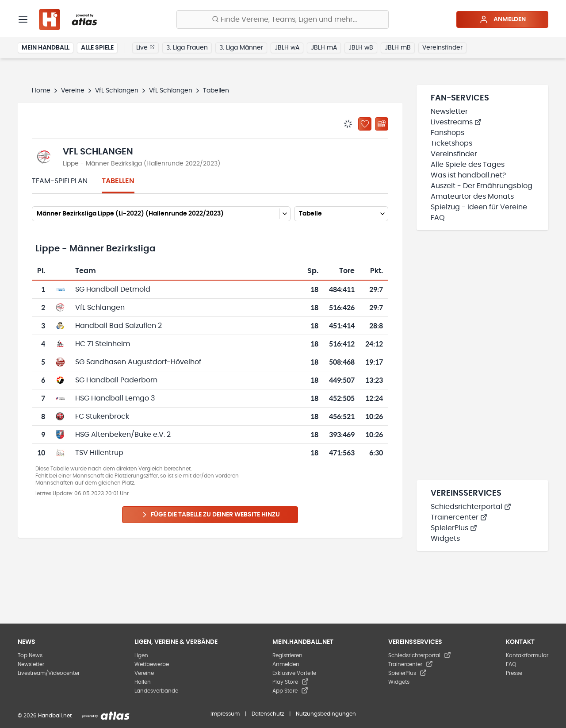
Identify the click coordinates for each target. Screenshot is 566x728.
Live (145, 47)
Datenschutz (268, 714)
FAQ (438, 218)
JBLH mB (398, 48)
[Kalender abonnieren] (382, 124)
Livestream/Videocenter (49, 673)
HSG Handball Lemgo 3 (115, 398)
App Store (290, 691)
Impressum (225, 714)
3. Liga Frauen (187, 48)
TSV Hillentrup (99, 453)
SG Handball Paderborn (116, 380)
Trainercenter (459, 517)
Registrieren (287, 655)
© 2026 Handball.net (45, 716)
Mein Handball (46, 48)
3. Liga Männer (241, 48)
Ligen (141, 655)
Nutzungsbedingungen (326, 714)
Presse (514, 673)
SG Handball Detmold (113, 289)
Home (41, 91)
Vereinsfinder (442, 48)
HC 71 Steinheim (103, 344)
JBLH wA (287, 48)
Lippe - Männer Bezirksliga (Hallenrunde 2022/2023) (141, 164)
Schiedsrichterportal (471, 507)
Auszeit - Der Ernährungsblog (482, 186)
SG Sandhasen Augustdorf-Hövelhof (138, 362)
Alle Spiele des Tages (468, 165)
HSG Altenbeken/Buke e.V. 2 (123, 435)
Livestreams (456, 122)
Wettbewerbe (152, 664)
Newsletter (449, 112)
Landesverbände (156, 691)
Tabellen (118, 181)
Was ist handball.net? (468, 175)
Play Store (291, 682)
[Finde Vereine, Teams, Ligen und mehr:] (283, 19)
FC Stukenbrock (102, 416)
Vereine (73, 91)
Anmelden (503, 19)
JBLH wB (361, 48)
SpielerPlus (454, 528)
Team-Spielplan (60, 181)
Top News (30, 655)
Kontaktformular (527, 655)
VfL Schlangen (117, 91)
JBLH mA (324, 48)
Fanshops (447, 133)
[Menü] (23, 19)
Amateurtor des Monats (472, 196)
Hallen (143, 682)
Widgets (445, 539)
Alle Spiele (97, 48)
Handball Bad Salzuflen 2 (119, 326)
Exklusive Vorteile (294, 673)
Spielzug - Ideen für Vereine (479, 207)
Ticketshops (451, 143)
